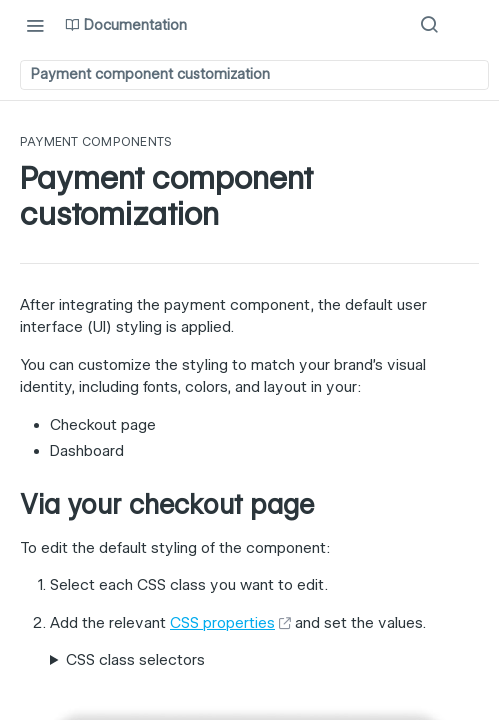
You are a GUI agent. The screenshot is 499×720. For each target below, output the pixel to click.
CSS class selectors (135, 660)
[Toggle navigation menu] (35, 25)
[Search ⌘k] (429, 25)
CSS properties (222, 623)
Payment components (96, 141)
